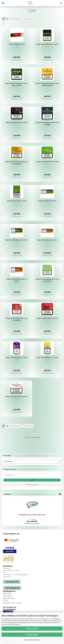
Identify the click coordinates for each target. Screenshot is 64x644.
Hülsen (6, 601)
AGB (4, 572)
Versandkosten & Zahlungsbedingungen (16, 574)
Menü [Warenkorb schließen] (3, 3)
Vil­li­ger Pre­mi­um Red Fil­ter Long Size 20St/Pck (17, 319)
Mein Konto (7, 594)
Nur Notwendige (32, 635)
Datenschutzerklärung (13, 624)
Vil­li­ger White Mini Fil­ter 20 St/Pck (17, 397)
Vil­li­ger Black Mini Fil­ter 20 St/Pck (17, 122)
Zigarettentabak (9, 598)
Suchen (32, 480)
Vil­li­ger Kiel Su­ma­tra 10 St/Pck (47, 240)
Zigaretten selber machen (12, 603)
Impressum (7, 568)
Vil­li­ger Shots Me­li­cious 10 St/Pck (47, 357)
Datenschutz (7, 577)
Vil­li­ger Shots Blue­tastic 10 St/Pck (17, 357)
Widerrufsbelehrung (12, 588)
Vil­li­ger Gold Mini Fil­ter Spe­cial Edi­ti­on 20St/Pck (17, 163)
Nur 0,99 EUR (32, 520)
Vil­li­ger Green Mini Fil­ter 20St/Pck (47, 162)
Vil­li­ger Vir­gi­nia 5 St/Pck (17, 44)
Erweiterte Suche (32, 485)
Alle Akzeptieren (32, 628)
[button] (4, 19)
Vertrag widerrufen (12, 582)
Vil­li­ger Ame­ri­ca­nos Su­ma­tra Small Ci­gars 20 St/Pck (47, 84)
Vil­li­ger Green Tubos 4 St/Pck (17, 201)
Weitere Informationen (32, 640)
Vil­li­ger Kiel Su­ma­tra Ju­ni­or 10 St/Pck (17, 280)
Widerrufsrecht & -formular (12, 570)
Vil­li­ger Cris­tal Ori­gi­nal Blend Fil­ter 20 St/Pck (47, 123)
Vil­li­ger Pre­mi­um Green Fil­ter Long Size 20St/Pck (47, 280)
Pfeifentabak (8, 596)
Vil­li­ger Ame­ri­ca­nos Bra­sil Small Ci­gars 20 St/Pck (17, 84)
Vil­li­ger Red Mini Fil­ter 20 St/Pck (47, 318)
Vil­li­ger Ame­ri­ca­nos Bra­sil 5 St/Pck (47, 44)
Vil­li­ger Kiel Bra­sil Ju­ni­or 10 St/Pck (17, 240)
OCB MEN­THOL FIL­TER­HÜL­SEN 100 (32, 515)
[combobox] (16, 19)
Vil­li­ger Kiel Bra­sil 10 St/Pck (47, 201)
